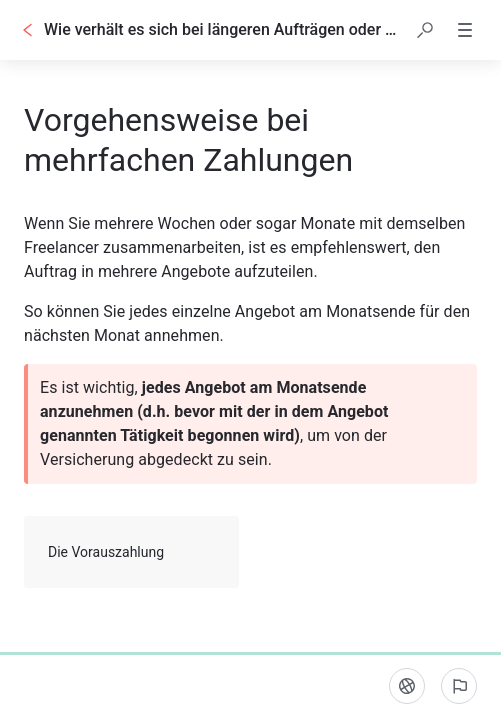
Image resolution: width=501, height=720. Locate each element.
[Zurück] (28, 30)
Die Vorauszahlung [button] (132, 552)
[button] (425, 30)
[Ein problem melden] (459, 686)
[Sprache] (407, 686)
